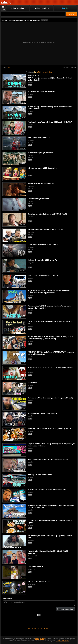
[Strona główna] (6, 3)
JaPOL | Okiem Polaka (44, 72)
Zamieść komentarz (65, 609)
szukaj (72, 14)
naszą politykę (40, 639)
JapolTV (10, 67)
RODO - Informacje (63, 641)
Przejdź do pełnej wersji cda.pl (39, 628)
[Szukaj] (33, 14)
